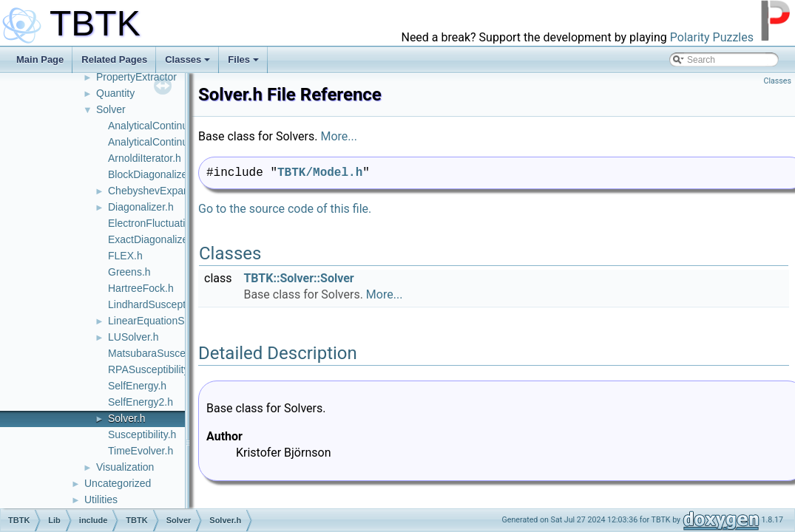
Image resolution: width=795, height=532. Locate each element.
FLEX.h (125, 256)
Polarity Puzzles (712, 37)
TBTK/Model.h (320, 173)
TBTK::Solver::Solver (298, 278)
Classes (187, 59)
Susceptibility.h (142, 434)
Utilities (101, 499)
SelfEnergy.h (137, 386)
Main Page (40, 59)
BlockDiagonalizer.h (153, 174)
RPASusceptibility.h (152, 369)
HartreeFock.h (141, 288)
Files (243, 59)
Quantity (115, 93)
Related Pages (114, 59)
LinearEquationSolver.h (162, 321)
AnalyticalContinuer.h (157, 126)
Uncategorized (118, 483)
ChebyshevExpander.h (160, 191)
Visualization (125, 467)
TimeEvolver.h (141, 451)
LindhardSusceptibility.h (162, 304)
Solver (111, 109)
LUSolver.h (133, 337)
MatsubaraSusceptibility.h (166, 353)
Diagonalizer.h (141, 207)
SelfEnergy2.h (141, 402)
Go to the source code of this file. (285, 209)
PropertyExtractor (136, 77)
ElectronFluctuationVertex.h (171, 223)
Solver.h (127, 418)
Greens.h (129, 272)
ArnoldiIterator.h (145, 158)
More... (339, 136)
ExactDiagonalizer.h (154, 239)
